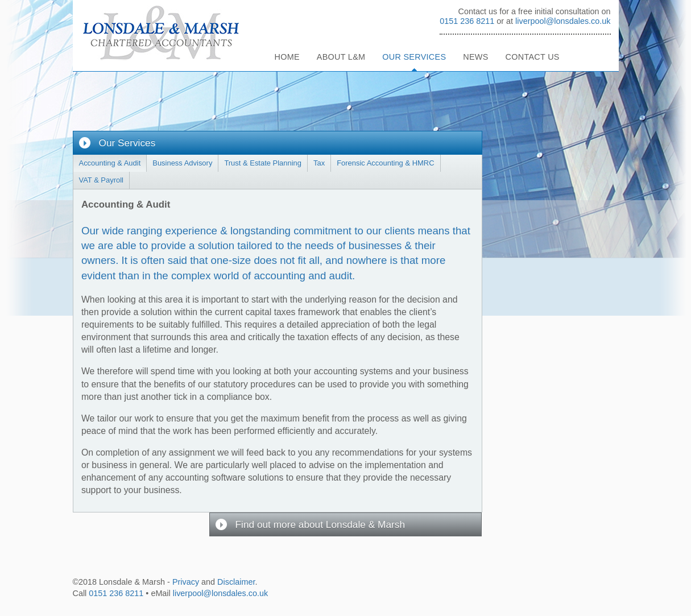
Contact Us (533, 57)
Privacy (186, 582)
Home (287, 57)
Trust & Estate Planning (263, 163)
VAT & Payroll (101, 180)
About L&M (341, 57)
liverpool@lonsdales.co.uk (563, 21)
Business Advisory (182, 163)
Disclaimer (236, 582)
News (475, 57)
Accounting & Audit (110, 163)
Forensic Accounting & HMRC (385, 163)
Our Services (414, 57)
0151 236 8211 (467, 21)
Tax (319, 163)
